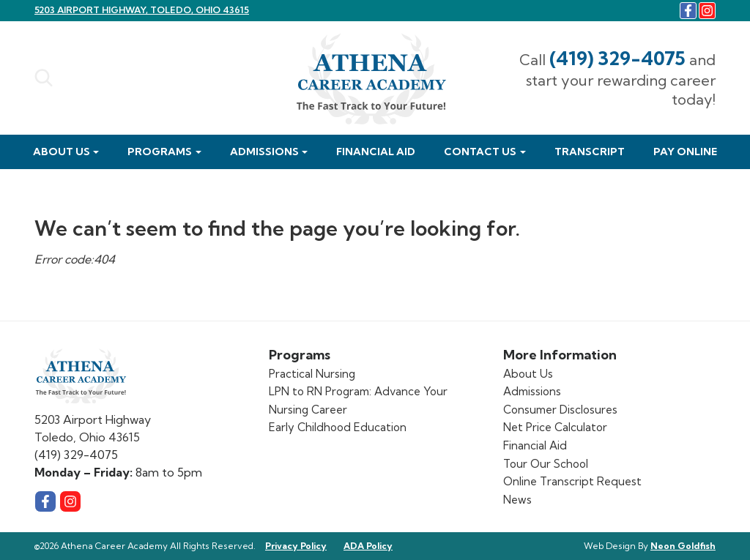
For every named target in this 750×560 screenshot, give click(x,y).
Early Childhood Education (338, 427)
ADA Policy (368, 546)
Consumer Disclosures (560, 410)
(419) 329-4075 (617, 58)
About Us (62, 152)
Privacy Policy (296, 546)
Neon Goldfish (683, 546)
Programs (160, 152)
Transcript (590, 152)
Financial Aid (376, 152)
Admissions (264, 152)
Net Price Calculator (555, 427)
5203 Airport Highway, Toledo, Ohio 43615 (142, 10)
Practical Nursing (312, 374)
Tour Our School (546, 464)
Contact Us (480, 152)
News (517, 500)
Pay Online (685, 152)
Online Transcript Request (572, 481)
